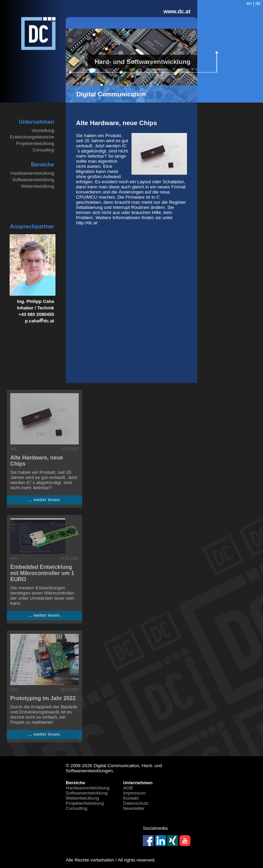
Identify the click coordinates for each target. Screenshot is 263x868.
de (258, 3)
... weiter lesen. (45, 500)
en (249, 3)
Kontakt (131, 798)
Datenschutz (136, 803)
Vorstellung (43, 130)
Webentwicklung (37, 186)
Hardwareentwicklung (32, 173)
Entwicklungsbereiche (32, 137)
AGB (128, 788)
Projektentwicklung (35, 143)
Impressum (134, 793)
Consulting (43, 150)
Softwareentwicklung (33, 180)
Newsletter (134, 808)
